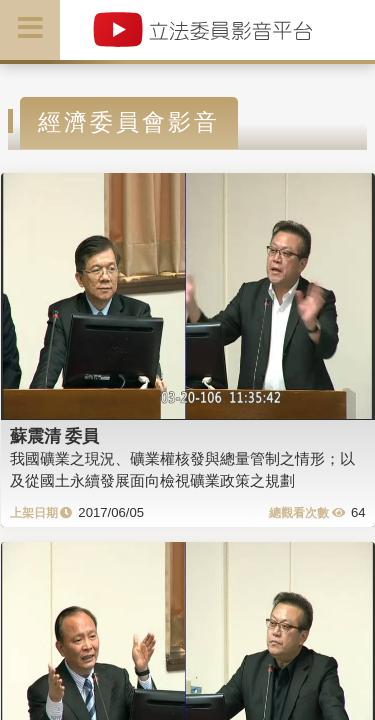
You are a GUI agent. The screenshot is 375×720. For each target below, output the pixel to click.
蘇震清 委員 (55, 436)
